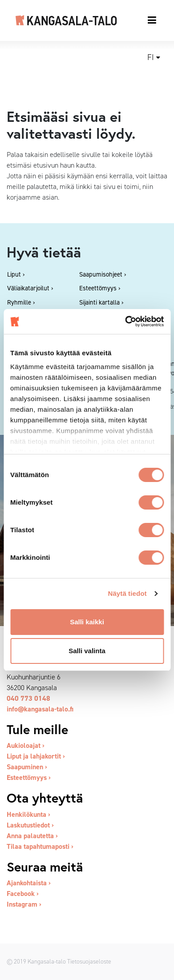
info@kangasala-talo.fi (40, 709)
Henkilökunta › (28, 814)
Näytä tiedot (127, 593)
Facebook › (23, 894)
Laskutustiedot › (30, 825)
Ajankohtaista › (29, 883)
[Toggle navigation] (152, 20)
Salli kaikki (87, 622)
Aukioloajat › (26, 745)
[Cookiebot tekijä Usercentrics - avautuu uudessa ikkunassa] (125, 321)
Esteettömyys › (29, 777)
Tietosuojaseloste (89, 961)
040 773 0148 (28, 698)
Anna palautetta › (32, 836)
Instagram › (24, 904)
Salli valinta (87, 651)
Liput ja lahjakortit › (36, 756)
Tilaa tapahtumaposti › (40, 846)
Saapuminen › (27, 767)
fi (151, 57)
